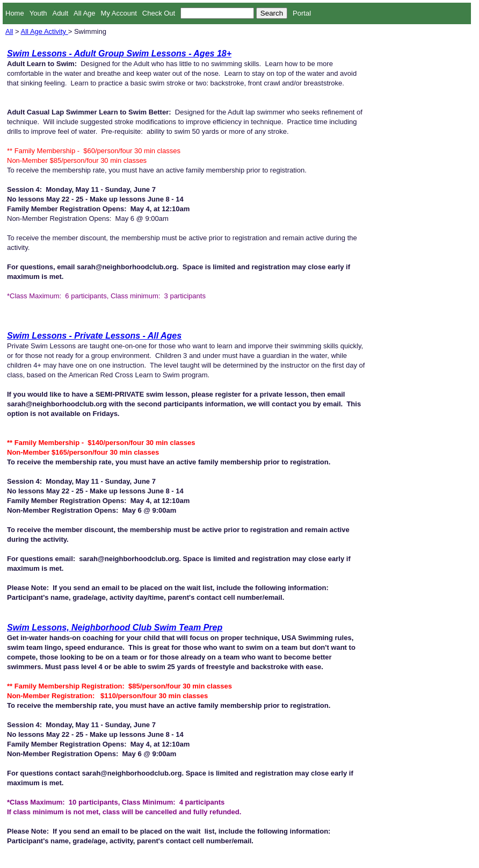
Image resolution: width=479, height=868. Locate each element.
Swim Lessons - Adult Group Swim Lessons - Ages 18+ (119, 53)
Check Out (159, 13)
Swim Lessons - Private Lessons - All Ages (94, 336)
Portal (302, 13)
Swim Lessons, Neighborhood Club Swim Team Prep (115, 627)
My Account (119, 13)
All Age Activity (45, 31)
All (9, 31)
